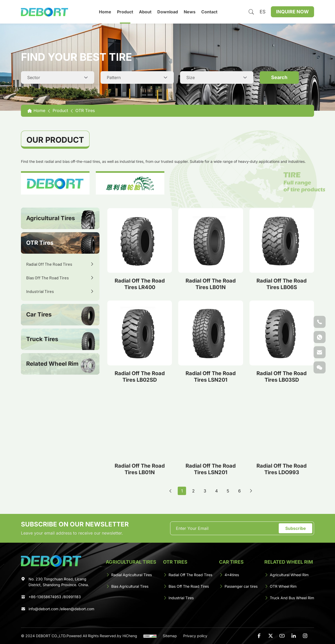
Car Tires (39, 314)
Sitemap (170, 636)
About (145, 12)
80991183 (72, 597)
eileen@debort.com (77, 609)
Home (105, 12)
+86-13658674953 (45, 597)
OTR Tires (40, 243)
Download (168, 12)
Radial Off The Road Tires (49, 264)
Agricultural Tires (51, 218)
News (190, 12)
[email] (225, 528)
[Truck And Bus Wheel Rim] (289, 598)
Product (125, 12)
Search (279, 77)
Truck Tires (42, 339)
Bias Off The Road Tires (48, 278)
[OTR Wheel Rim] (289, 586)
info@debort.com (43, 609)
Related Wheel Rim (52, 364)
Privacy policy (195, 636)
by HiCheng (127, 636)
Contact (209, 12)
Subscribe (296, 528)
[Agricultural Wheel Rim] (289, 575)
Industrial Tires (40, 291)
